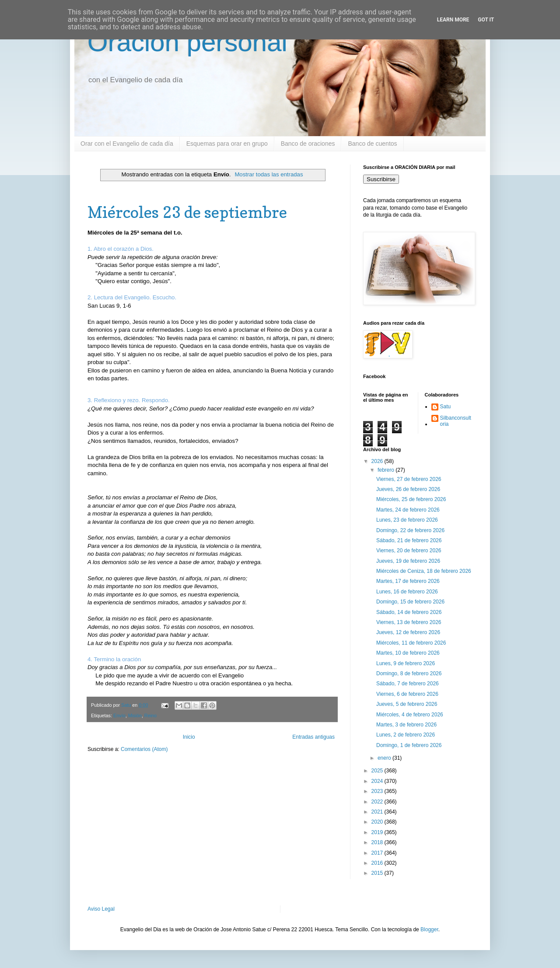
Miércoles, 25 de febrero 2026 (411, 499)
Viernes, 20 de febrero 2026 (409, 551)
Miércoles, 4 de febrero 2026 (410, 715)
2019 (378, 832)
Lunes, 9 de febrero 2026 (406, 663)
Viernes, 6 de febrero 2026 (407, 694)
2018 (378, 842)
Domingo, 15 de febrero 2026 (410, 602)
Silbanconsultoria (456, 421)
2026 (378, 461)
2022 (378, 802)
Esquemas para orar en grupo (227, 144)
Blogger (429, 929)
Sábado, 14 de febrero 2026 (409, 612)
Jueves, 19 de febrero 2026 (408, 561)
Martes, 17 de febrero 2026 (408, 581)
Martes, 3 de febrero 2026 (406, 725)
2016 (378, 863)
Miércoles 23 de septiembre (187, 212)
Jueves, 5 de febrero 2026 (407, 704)
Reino (150, 715)
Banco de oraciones (308, 144)
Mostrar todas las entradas (269, 174)
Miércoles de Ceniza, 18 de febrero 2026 (424, 571)
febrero (387, 470)
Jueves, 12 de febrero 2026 (408, 632)
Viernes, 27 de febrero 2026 (409, 479)
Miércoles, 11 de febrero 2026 (411, 643)
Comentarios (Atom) (144, 749)
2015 (378, 873)
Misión (135, 715)
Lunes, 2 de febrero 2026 (406, 735)
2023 (378, 791)
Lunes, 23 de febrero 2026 (407, 520)
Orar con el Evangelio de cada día (127, 144)
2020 (378, 822)
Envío (119, 715)
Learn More (453, 20)
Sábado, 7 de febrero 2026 (408, 684)
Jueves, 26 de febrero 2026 (408, 489)
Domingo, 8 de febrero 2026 (409, 673)
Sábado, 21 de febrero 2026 (409, 540)
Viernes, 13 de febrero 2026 (409, 622)
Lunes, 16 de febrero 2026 (407, 592)
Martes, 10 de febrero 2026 (408, 653)
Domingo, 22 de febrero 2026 (410, 530)
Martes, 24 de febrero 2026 (408, 510)
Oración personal (187, 42)
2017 (378, 853)
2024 (378, 781)
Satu (446, 407)
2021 (378, 812)
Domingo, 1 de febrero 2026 (409, 745)
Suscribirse (381, 179)
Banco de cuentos (372, 144)
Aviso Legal (101, 909)
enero (385, 758)
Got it (486, 20)
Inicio (189, 737)
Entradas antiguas (313, 737)
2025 (378, 771)
